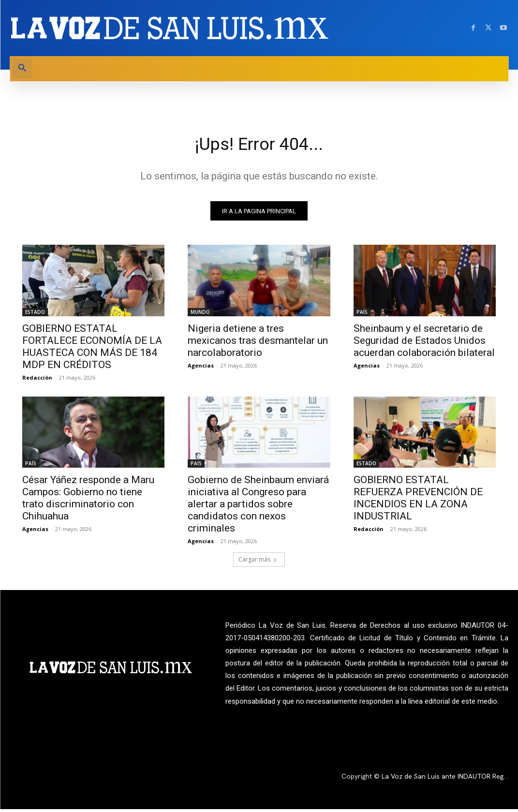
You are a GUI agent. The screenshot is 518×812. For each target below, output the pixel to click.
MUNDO (200, 314)
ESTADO (35, 314)
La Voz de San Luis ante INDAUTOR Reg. (444, 779)
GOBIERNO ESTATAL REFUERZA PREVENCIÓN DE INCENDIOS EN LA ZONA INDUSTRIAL (418, 501)
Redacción (37, 380)
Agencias (201, 368)
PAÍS (362, 314)
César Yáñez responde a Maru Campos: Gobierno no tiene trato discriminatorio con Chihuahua (88, 501)
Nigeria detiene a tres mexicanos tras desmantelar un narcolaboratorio (258, 343)
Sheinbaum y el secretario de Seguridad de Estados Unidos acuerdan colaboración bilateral (424, 343)
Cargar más (258, 562)
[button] (22, 69)
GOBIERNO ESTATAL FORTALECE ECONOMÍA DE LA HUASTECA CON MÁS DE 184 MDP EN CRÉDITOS (92, 349)
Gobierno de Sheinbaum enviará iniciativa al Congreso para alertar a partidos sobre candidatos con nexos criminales (258, 507)
